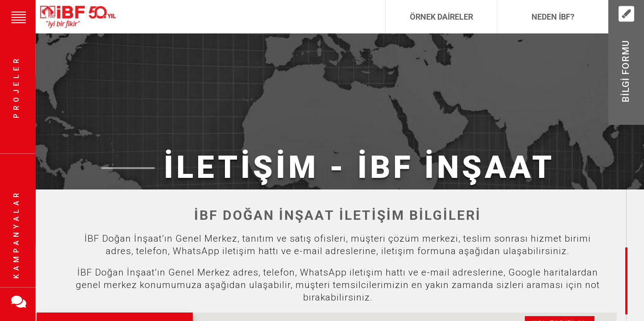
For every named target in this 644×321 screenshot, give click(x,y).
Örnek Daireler (441, 17)
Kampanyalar (16, 234)
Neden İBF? (553, 17)
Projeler (16, 87)
